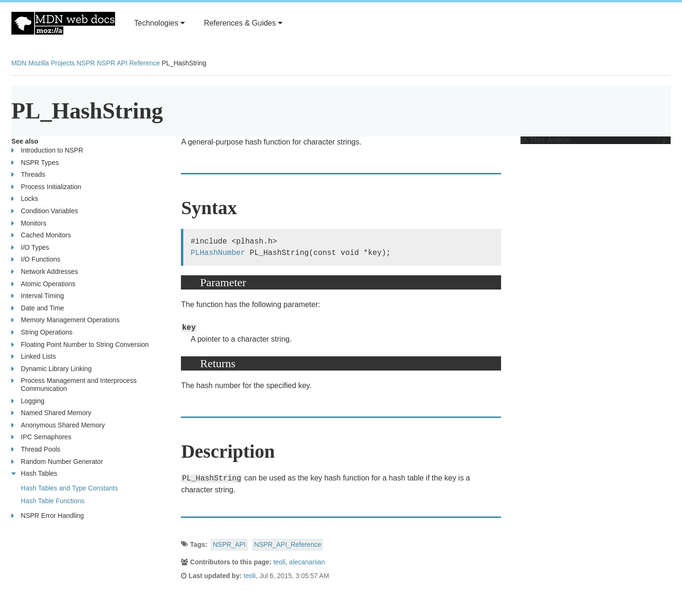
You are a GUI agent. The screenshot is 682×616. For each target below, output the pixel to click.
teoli (279, 562)
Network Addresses (45, 272)
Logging (28, 401)
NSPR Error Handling (48, 516)
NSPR (86, 63)
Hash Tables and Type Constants (69, 488)
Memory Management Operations (66, 320)
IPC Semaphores (41, 437)
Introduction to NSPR (47, 150)
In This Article (593, 140)
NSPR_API (229, 544)
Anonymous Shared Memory (58, 425)
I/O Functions (36, 259)
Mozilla (39, 63)
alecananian (307, 562)
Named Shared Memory (51, 413)
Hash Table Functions (53, 501)
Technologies (159, 23)
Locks (25, 199)
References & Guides (243, 23)
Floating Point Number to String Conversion (80, 345)
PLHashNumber (218, 253)
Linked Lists (34, 357)
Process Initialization (46, 187)
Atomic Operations (43, 284)
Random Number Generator (57, 462)
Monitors (29, 223)
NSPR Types (35, 163)
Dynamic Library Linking (51, 369)
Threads (28, 175)
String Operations (42, 332)
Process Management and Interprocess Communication (84, 385)
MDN (19, 63)
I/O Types (30, 248)
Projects (63, 63)
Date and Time (38, 308)
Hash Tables (34, 474)
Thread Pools (36, 449)
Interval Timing (38, 296)
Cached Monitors (41, 235)
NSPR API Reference (129, 63)
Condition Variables (45, 211)
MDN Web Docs (63, 23)
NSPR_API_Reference (288, 544)
